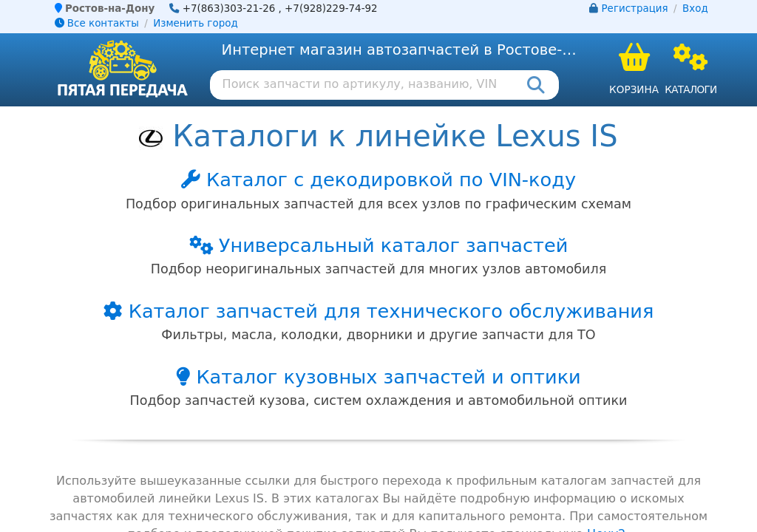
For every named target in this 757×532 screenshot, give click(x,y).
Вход (695, 8)
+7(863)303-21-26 (229, 8)
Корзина (634, 89)
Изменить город (195, 23)
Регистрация (635, 8)
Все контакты (97, 23)
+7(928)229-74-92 (331, 8)
